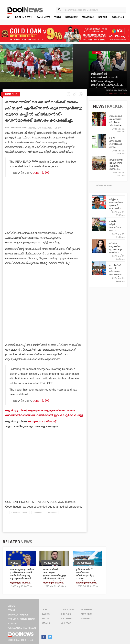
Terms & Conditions (22, 619)
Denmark (38, 512)
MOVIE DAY (88, 17)
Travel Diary (68, 610)
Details (46, 623)
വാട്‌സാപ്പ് (49, 422)
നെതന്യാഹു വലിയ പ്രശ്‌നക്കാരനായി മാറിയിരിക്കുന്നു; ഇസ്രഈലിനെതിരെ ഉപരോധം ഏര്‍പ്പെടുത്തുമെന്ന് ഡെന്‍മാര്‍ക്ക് (22, 579)
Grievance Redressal (22, 628)
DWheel (46, 614)
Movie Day (87, 614)
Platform (86, 610)
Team (12, 610)
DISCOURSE (71, 17)
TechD (45, 610)
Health (45, 619)
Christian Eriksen (19, 512)
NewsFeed (86, 619)
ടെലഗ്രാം (34, 422)
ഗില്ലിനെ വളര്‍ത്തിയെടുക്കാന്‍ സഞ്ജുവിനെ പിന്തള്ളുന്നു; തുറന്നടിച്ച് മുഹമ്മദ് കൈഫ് (116, 210)
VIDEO (58, 17)
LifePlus (66, 614)
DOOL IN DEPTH (24, 17)
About (13, 606)
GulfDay (66, 623)
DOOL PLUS (118, 17)
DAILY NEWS (43, 17)
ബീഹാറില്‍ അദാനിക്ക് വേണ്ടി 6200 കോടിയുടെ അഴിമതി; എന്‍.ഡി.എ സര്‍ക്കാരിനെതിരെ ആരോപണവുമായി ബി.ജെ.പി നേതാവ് (107, 85)
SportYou (67, 619)
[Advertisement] (45, 214)
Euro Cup (52, 512)
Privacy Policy (18, 615)
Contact (14, 623)
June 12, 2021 (42, 173)
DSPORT (103, 17)
